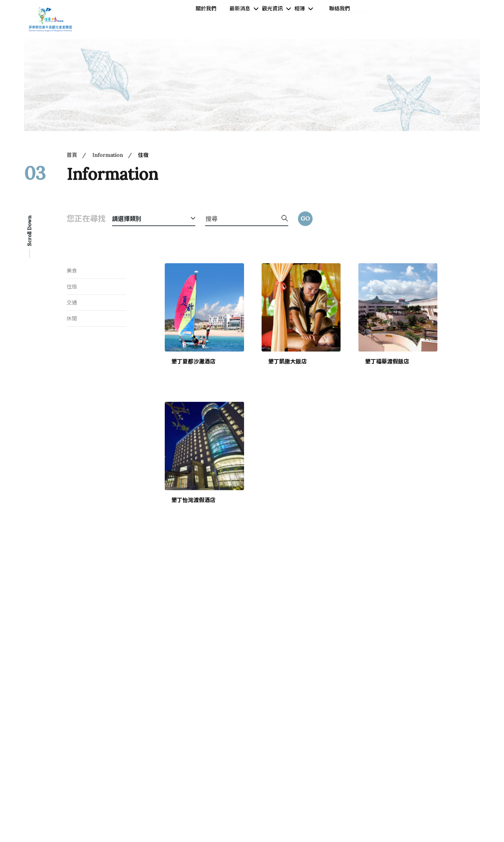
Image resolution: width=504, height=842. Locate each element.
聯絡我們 (345, 19)
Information (108, 173)
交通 (72, 303)
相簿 (305, 19)
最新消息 (226, 19)
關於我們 (193, 19)
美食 (72, 271)
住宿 (143, 173)
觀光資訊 (268, 19)
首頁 (72, 173)
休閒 (72, 319)
